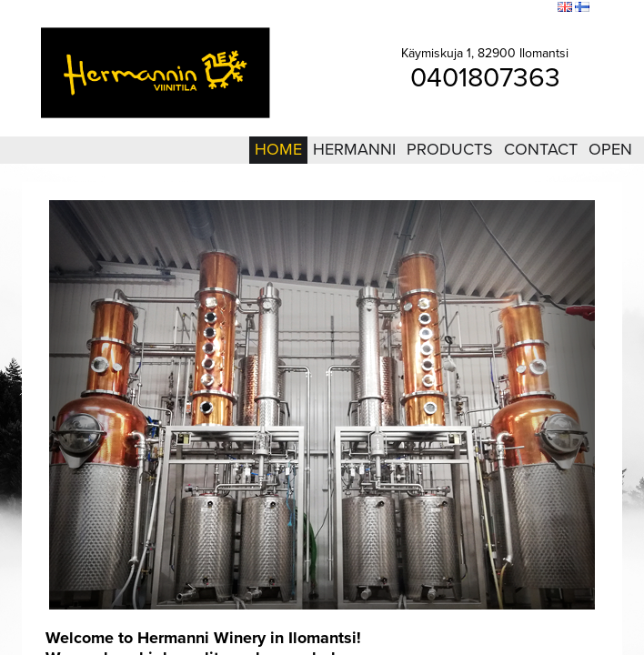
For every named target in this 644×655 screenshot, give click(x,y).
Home (278, 149)
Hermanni (354, 149)
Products (450, 149)
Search (532, 8)
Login (443, 8)
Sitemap (486, 8)
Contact (541, 149)
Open (610, 149)
